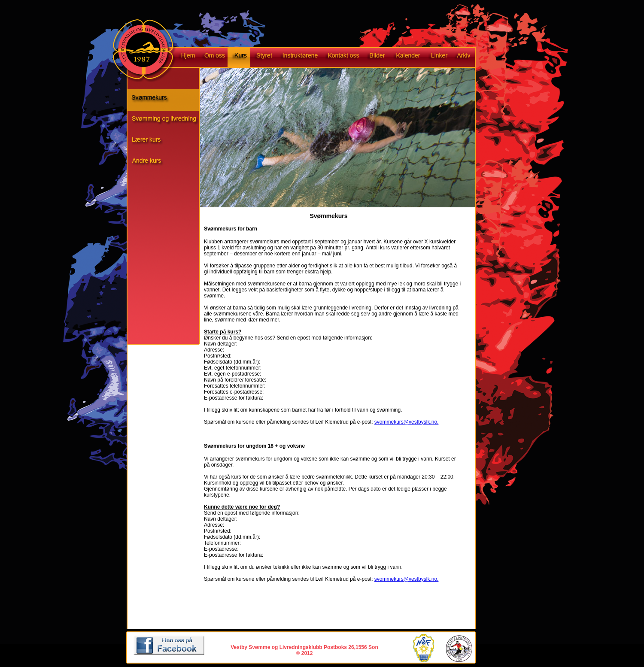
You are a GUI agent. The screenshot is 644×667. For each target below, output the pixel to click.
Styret (263, 58)
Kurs (239, 58)
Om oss (214, 58)
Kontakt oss (343, 58)
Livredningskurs (168, 143)
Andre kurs (168, 164)
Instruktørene (299, 58)
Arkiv (467, 58)
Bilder (377, 58)
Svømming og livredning (168, 121)
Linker (438, 58)
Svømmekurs (168, 100)
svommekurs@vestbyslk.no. (407, 422)
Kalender (407, 58)
